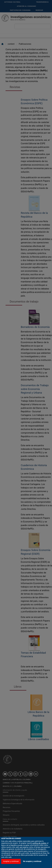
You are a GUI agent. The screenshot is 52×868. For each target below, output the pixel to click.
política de (40, 857)
